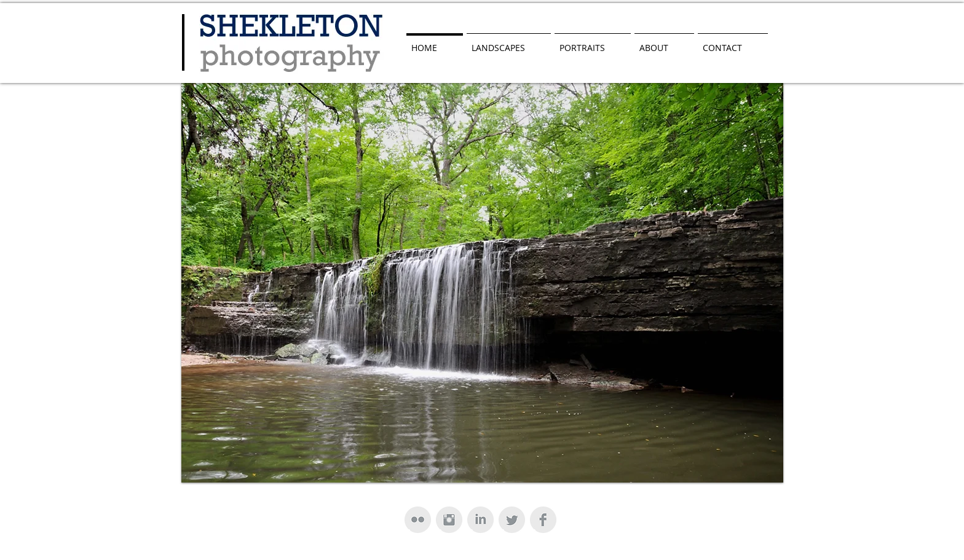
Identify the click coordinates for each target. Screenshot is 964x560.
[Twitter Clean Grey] (512, 520)
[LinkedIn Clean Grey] (480, 520)
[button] (482, 283)
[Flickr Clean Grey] (418, 520)
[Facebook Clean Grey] (543, 520)
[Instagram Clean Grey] (449, 520)
